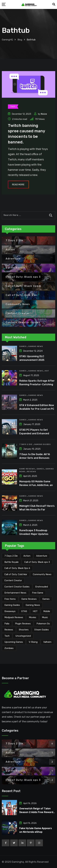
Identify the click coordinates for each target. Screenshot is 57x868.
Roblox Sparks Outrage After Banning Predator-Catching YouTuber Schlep (37, 384)
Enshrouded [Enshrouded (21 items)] (42, 587)
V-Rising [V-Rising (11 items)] (33, 642)
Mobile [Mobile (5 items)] (47, 611)
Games (23, 346)
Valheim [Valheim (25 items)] (47, 642)
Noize (44, 114)
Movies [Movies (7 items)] (33, 617)
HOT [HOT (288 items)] (35, 611)
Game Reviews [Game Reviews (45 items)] (29, 599)
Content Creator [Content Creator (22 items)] (13, 580)
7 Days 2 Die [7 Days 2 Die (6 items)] (11, 556)
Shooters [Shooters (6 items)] (24, 630)
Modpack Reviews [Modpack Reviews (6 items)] (14, 617)
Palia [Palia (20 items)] (7, 624)
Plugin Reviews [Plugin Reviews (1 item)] (23, 624)
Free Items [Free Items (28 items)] (10, 599)
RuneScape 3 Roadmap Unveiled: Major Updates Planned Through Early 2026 (36, 534)
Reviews (31, 472)
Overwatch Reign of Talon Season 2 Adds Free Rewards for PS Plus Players (37, 812)
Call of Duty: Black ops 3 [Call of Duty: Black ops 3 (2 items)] (37, 562)
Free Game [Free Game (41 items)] (38, 593)
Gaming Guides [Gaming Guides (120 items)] (12, 605)
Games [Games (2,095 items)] (46, 599)
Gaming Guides (42, 444)
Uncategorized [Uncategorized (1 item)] (23, 636)
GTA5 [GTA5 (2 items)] (24, 611)
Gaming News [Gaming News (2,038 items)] (33, 605)
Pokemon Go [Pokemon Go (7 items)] (43, 624)
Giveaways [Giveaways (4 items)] (10, 611)
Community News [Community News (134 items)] (42, 574)
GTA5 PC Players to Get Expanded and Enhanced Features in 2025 (34, 433)
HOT (47, 371)
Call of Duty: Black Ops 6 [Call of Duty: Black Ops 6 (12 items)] (17, 568)
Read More (18, 185)
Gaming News (36, 346)
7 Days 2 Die (26, 444)
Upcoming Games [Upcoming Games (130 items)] (14, 642)
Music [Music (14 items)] (45, 617)
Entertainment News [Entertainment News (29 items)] (15, 593)
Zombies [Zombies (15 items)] (9, 648)
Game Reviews (27, 469)
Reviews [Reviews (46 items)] (9, 630)
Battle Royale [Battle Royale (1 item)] (11, 562)
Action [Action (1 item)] (27, 556)
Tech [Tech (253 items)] (7, 636)
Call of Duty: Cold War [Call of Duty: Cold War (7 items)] (16, 574)
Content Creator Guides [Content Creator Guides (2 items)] (17, 587)
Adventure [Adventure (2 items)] (42, 556)
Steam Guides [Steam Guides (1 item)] (42, 630)
